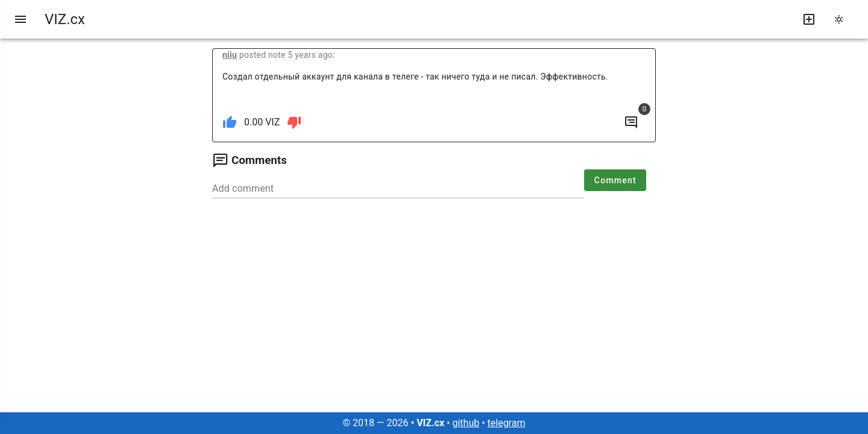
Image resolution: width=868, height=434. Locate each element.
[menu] (20, 19)
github (466, 423)
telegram (507, 423)
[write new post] (809, 19)
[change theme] (843, 19)
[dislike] (294, 122)
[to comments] (631, 122)
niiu (230, 55)
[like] (230, 122)
